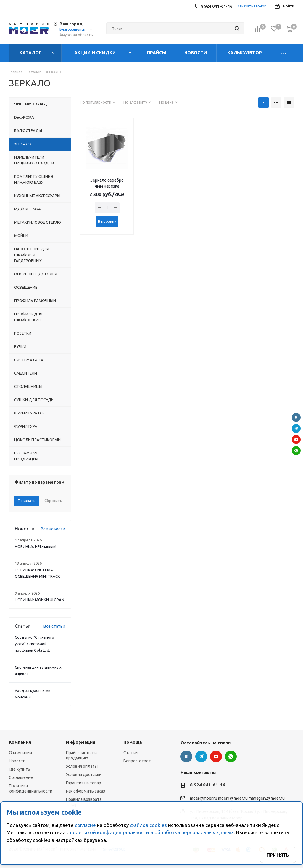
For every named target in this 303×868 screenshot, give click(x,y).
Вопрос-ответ (137, 761)
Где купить (20, 769)
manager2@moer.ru (267, 798)
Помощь (133, 742)
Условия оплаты (82, 766)
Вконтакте (296, 417)
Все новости (53, 529)
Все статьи (54, 626)
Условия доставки (84, 775)
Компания (20, 742)
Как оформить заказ (86, 791)
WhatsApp (296, 451)
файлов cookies (148, 825)
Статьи (130, 753)
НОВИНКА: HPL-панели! (36, 546)
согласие (85, 825)
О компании (20, 753)
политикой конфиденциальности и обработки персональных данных (152, 832)
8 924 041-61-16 (208, 785)
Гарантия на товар (84, 783)
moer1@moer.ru (233, 798)
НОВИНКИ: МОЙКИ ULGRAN (40, 600)
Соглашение (21, 777)
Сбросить (53, 501)
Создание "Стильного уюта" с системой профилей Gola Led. (34, 644)
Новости (17, 761)
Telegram (296, 428)
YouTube (296, 440)
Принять (278, 855)
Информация (81, 742)
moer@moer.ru (204, 798)
